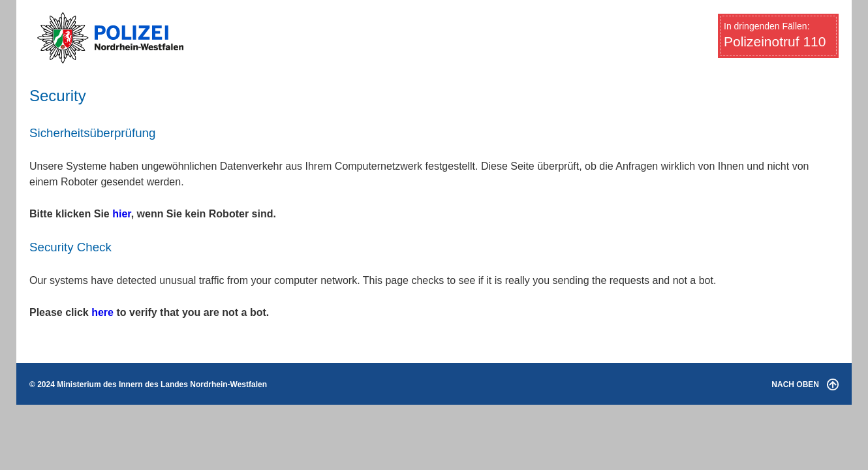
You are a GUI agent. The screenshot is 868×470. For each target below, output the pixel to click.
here (102, 312)
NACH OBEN (805, 384)
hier (121, 214)
